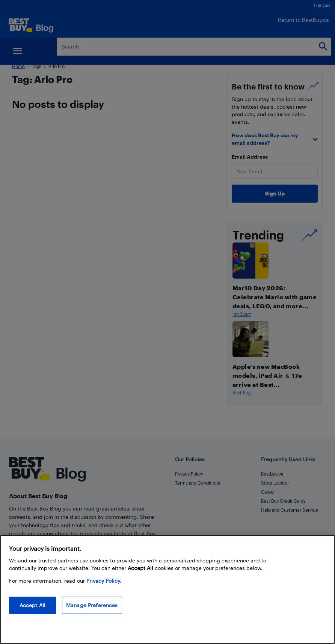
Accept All (32, 605)
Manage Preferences (92, 605)
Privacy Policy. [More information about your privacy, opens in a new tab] (104, 581)
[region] (167, 589)
